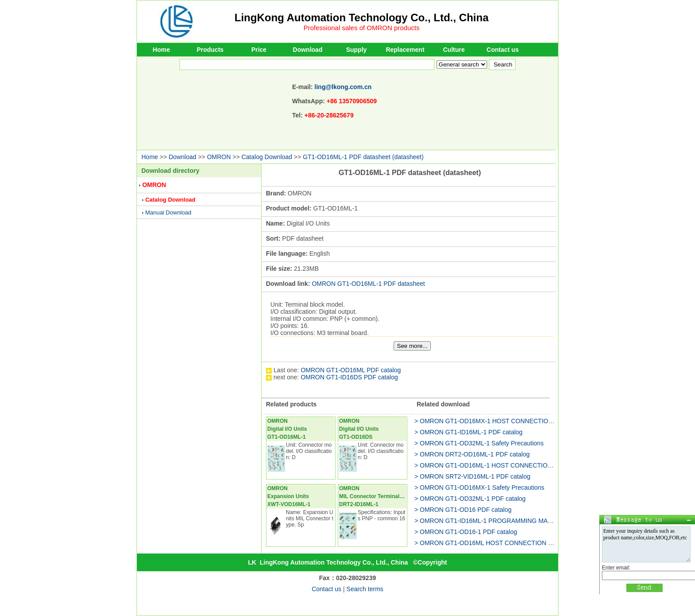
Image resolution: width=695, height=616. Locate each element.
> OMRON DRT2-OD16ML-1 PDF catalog (472, 454)
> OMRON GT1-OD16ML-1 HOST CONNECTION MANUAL (497, 465)
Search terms (365, 589)
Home (162, 50)
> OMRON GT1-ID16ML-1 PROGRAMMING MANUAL (489, 521)
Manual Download (168, 212)
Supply (357, 50)
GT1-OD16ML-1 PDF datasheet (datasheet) (363, 157)
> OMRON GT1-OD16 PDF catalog (463, 510)
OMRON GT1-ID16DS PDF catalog (349, 377)
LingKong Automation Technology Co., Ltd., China (361, 18)
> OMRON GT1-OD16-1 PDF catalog (466, 532)
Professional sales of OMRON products (362, 28)
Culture (454, 50)
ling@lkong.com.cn (343, 87)
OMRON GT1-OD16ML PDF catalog (351, 370)
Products (210, 50)
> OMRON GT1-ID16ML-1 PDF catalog (469, 432)
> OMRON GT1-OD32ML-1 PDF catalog (470, 499)
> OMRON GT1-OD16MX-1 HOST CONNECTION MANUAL (497, 421)
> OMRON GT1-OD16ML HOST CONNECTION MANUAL (494, 543)
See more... (412, 346)
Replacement (405, 50)
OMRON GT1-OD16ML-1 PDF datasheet (368, 284)
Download (308, 50)
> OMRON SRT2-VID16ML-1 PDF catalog (472, 476)
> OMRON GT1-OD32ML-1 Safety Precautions (479, 443)
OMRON (219, 157)
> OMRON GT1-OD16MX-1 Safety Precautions (479, 487)
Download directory (170, 171)
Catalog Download (267, 157)
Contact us (503, 50)
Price (259, 50)
